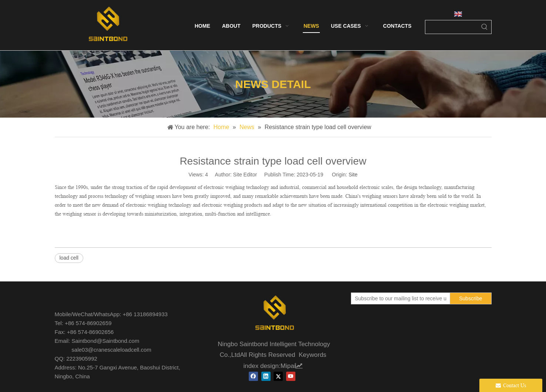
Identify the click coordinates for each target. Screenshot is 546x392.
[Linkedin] (266, 376)
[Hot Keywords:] (485, 27)
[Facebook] (253, 376)
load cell (69, 258)
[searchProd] (452, 27)
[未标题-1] (273, 314)
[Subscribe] (470, 298)
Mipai (292, 366)
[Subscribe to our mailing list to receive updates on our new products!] (399, 298)
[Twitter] (278, 376)
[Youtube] (291, 376)
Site (353, 175)
